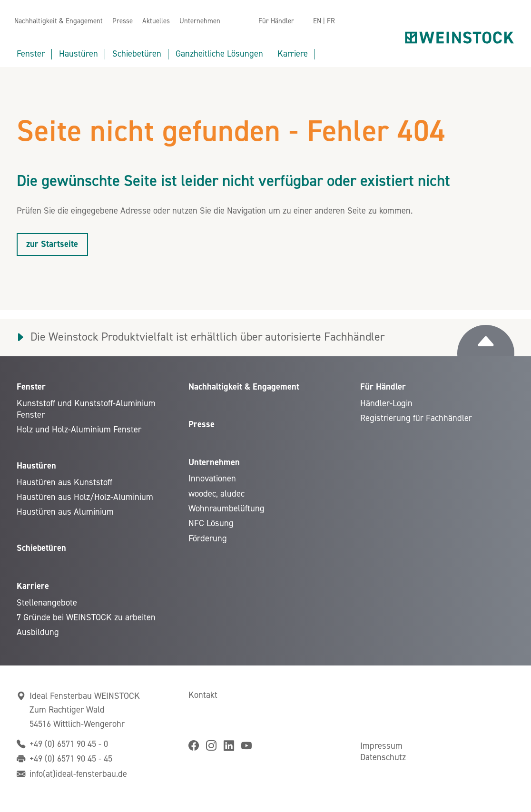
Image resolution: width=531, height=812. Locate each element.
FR (331, 21)
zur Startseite (52, 244)
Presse (123, 21)
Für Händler (276, 21)
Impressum (381, 746)
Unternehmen (200, 21)
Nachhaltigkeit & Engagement (59, 21)
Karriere (293, 54)
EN (317, 21)
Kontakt (203, 695)
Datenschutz (383, 757)
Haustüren (79, 54)
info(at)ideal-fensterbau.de (78, 774)
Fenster (31, 54)
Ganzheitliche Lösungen (219, 54)
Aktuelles (156, 21)
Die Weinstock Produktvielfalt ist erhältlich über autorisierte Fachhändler (207, 337)
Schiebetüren (137, 54)
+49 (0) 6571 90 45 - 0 (69, 744)
